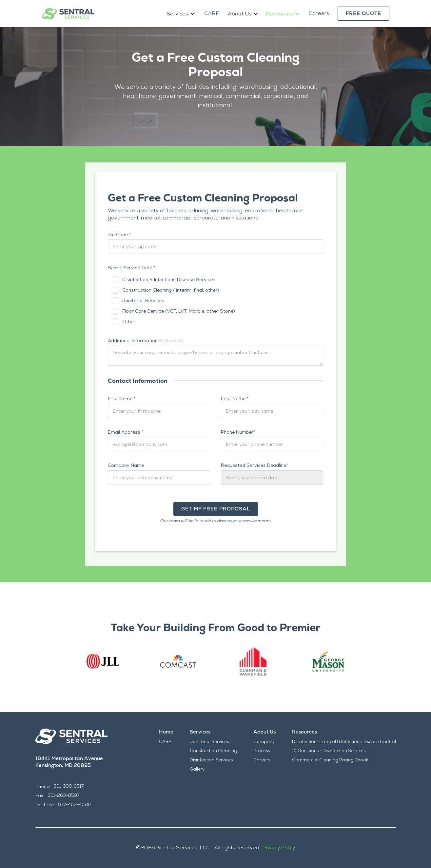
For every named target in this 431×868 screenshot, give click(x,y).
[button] (181, 14)
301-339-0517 (69, 786)
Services (200, 732)
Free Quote (363, 13)
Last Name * (235, 399)
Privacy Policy (279, 848)
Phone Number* (238, 432)
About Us (264, 732)
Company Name (126, 465)
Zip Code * (119, 235)
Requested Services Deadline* (254, 465)
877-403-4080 (74, 805)
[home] (68, 14)
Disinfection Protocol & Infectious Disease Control (344, 742)
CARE (212, 13)
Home (166, 732)
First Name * (122, 399)
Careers (319, 13)
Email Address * (126, 432)
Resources (304, 732)
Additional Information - (146, 341)
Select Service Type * (131, 268)
